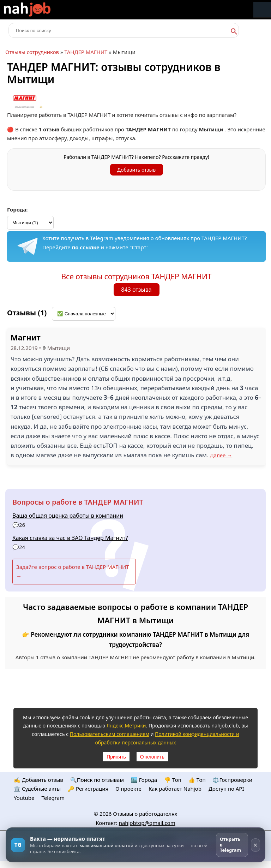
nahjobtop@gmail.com (147, 823)
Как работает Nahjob (175, 789)
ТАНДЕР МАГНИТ (86, 52)
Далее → (221, 455)
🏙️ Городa (144, 780)
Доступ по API (226, 789)
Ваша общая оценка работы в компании (68, 516)
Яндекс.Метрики (126, 726)
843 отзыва (136, 290)
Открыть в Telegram (230, 845)
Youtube (24, 798)
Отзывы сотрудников (32, 52)
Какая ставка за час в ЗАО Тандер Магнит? (70, 538)
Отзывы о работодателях (145, 814)
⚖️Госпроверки (232, 780)
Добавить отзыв (136, 170)
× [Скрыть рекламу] (255, 845)
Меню (262, 10)
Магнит (26, 337)
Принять (116, 757)
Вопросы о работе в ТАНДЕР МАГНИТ (78, 502)
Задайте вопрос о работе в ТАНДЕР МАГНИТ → (73, 571)
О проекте (128, 789)
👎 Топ (173, 780)
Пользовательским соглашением (110, 734)
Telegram (53, 798)
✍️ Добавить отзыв (38, 780)
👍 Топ (197, 780)
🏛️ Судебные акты (37, 789)
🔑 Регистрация (88, 789)
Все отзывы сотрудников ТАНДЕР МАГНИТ (136, 277)
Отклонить (152, 757)
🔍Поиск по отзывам (97, 780)
